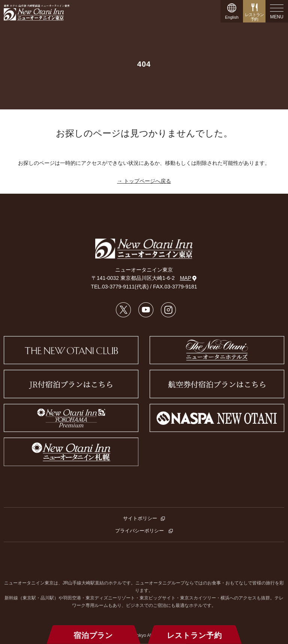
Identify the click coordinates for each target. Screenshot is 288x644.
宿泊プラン (93, 635)
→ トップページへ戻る (144, 181)
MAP (188, 278)
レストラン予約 (194, 635)
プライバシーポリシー (140, 531)
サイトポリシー (140, 518)
